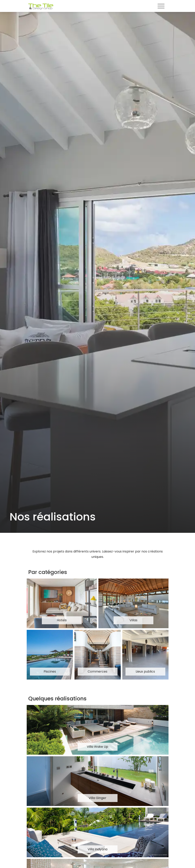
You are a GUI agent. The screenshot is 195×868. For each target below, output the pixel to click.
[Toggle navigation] (161, 7)
